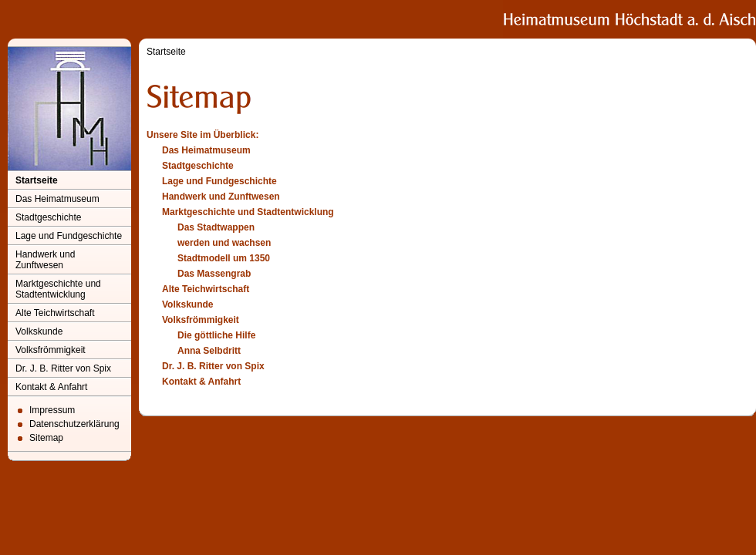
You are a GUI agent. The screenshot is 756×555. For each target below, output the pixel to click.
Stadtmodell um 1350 (224, 258)
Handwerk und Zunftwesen (45, 260)
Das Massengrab (214, 274)
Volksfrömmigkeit (51, 350)
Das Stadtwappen (216, 227)
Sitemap (46, 438)
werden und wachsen (224, 243)
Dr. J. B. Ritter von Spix (63, 368)
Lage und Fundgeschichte (69, 236)
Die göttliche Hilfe (216, 335)
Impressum (52, 410)
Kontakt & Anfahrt (51, 387)
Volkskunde (39, 331)
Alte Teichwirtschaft (55, 313)
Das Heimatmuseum (57, 199)
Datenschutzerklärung (74, 424)
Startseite (37, 180)
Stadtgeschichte (48, 217)
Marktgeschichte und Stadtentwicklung (58, 289)
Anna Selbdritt (209, 351)
